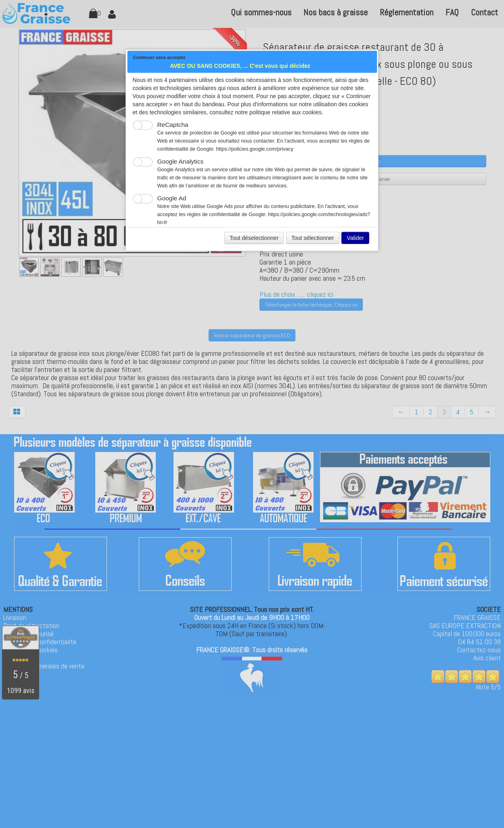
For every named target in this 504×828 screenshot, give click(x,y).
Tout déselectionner (254, 238)
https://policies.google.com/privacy (255, 149)
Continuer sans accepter (160, 57)
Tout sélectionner (313, 238)
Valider (355, 238)
